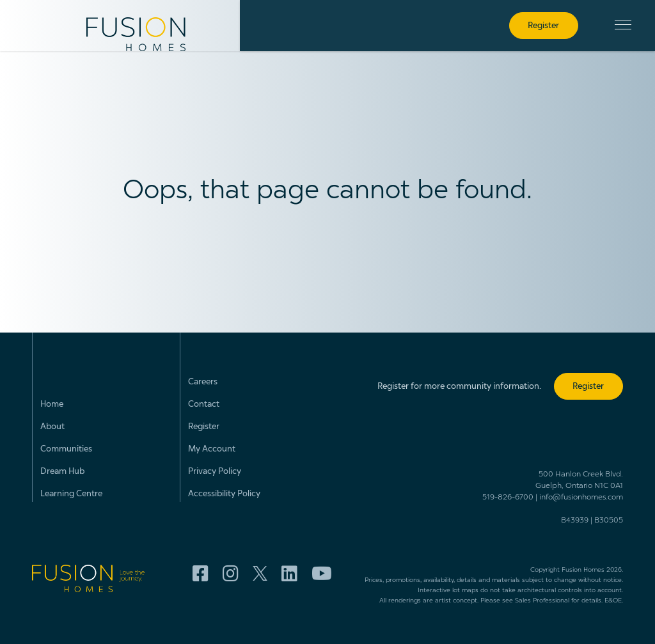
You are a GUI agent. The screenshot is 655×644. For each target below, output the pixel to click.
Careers (203, 382)
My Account (212, 449)
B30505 (609, 521)
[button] (623, 25)
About (52, 427)
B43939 (575, 521)
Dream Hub (62, 472)
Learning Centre (71, 494)
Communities (66, 449)
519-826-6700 (508, 498)
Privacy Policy (215, 472)
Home (52, 404)
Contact (204, 404)
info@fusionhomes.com (581, 498)
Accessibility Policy (224, 494)
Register (204, 427)
